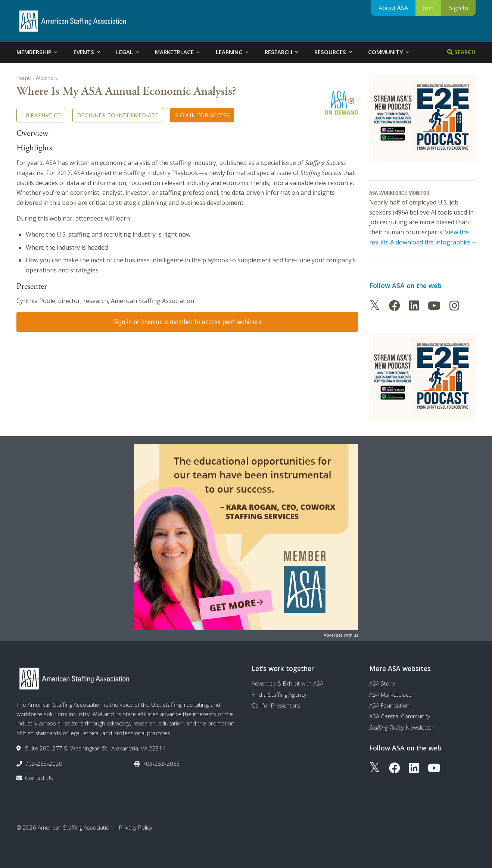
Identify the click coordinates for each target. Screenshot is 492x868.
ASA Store (382, 683)
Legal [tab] (128, 52)
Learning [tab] (233, 52)
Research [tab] (282, 52)
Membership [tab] (38, 52)
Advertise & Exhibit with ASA (287, 683)
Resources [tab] (334, 52)
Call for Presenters (276, 705)
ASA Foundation (389, 705)
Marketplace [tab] (178, 52)
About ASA (393, 8)
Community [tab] (389, 52)
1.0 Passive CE (41, 115)
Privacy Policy (136, 827)
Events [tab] (87, 52)
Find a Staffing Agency (279, 694)
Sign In (458, 8)
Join (428, 8)
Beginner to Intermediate (118, 115)
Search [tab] (461, 52)
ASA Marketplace (390, 694)
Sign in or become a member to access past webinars (187, 322)
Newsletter (401, 727)
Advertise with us (341, 635)
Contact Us (39, 778)
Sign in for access (202, 115)
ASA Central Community (400, 716)
